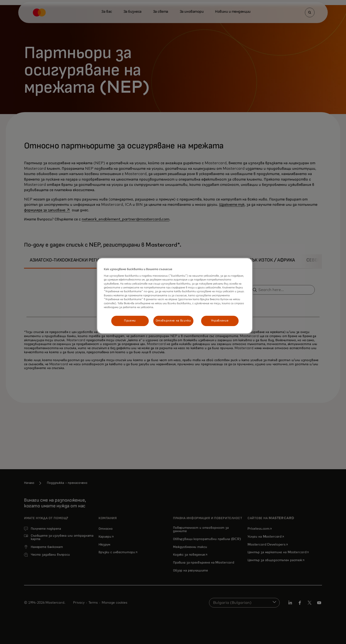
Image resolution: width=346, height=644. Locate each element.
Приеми (130, 321)
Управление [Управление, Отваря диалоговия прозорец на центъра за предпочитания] (220, 321)
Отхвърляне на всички (173, 321)
